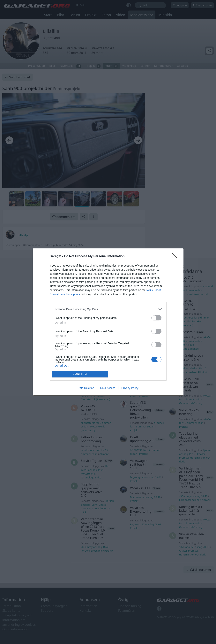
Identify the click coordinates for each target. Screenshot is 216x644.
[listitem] (108, 309)
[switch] (156, 318)
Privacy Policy (130, 388)
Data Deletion (86, 388)
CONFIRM (80, 374)
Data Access (108, 388)
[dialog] (108, 322)
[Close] (175, 256)
